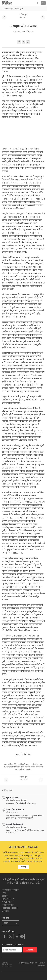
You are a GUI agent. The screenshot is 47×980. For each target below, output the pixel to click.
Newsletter (7, 902)
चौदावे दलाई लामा (19, 32)
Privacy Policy (8, 899)
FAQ (4, 893)
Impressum (41, 965)
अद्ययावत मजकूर (8, 905)
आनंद (24, 754)
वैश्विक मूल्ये (23, 14)
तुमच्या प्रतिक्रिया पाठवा (10, 890)
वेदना (29, 754)
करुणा (18, 754)
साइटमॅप (5, 896)
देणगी (24, 867)
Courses (6, 911)
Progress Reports (10, 908)
